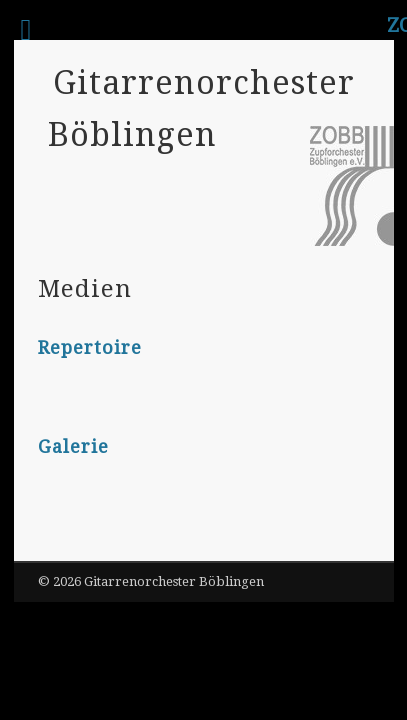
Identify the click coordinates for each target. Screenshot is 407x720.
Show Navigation (320, 219)
